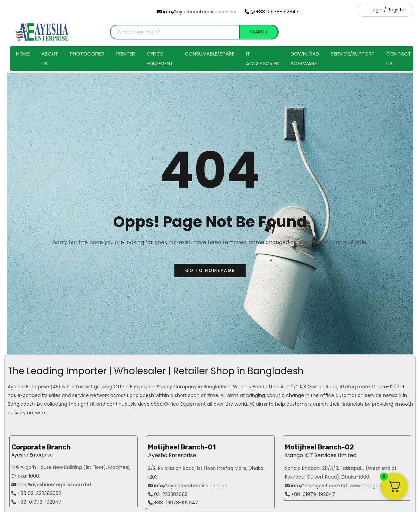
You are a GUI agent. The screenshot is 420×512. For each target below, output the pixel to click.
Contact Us (399, 59)
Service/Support (353, 54)
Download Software (305, 59)
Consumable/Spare (209, 54)
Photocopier (87, 54)
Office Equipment (160, 59)
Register (397, 10)
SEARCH (259, 32)
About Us (50, 59)
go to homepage (210, 270)
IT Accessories (262, 59)
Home (23, 54)
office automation (342, 395)
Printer (126, 54)
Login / (378, 10)
